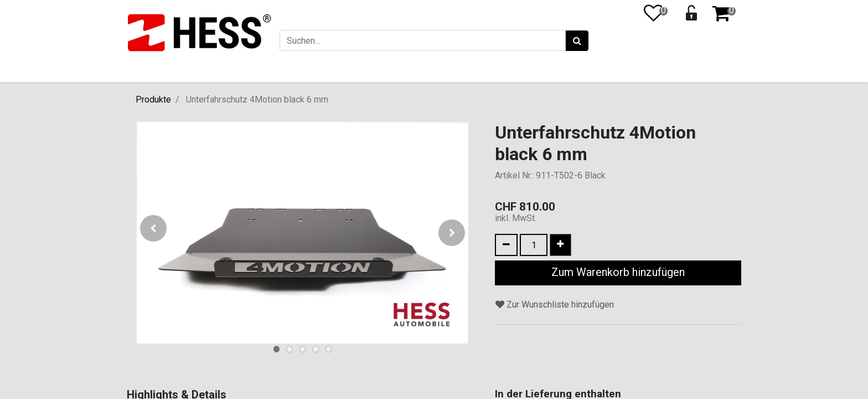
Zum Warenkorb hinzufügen (618, 272)
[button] (153, 233)
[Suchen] (577, 41)
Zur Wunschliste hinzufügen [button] (555, 305)
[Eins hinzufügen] (560, 245)
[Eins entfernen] (506, 245)
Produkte (153, 99)
